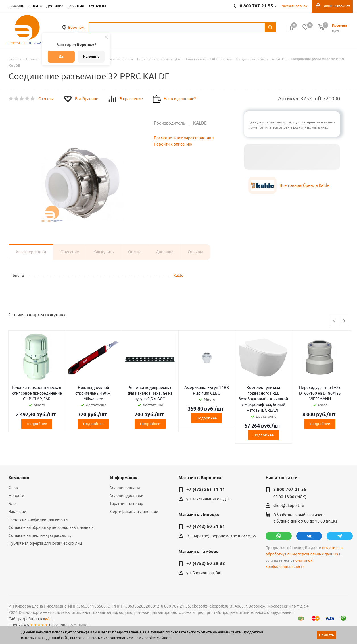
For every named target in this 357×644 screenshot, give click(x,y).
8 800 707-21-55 (290, 490)
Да (61, 56)
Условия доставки (127, 496)
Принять (326, 635)
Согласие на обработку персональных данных (51, 527)
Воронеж (76, 27)
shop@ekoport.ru (289, 506)
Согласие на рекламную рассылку (40, 535)
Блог (13, 504)
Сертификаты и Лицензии (134, 512)
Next (344, 321)
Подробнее (37, 424)
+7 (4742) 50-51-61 (206, 527)
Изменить (91, 56)
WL (48, 619)
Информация (124, 478)
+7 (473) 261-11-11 (206, 490)
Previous (335, 321)
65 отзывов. (80, 625)
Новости (16, 496)
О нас (14, 488)
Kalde (178, 275)
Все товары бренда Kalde (304, 185)
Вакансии (17, 512)
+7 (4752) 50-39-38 (206, 564)
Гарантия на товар (127, 504)
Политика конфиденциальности (38, 519)
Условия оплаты (125, 488)
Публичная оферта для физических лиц (45, 543)
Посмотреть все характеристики (184, 138)
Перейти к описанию (173, 144)
